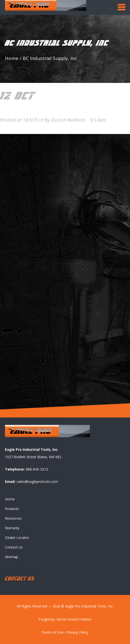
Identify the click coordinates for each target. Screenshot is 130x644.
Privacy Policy (78, 632)
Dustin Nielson (68, 120)
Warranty (12, 528)
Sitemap (11, 557)
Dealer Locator (17, 538)
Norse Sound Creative (74, 619)
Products (12, 509)
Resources (13, 518)
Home (12, 58)
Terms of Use (53, 632)
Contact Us (14, 547)
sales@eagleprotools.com (37, 482)
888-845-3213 (37, 469)
